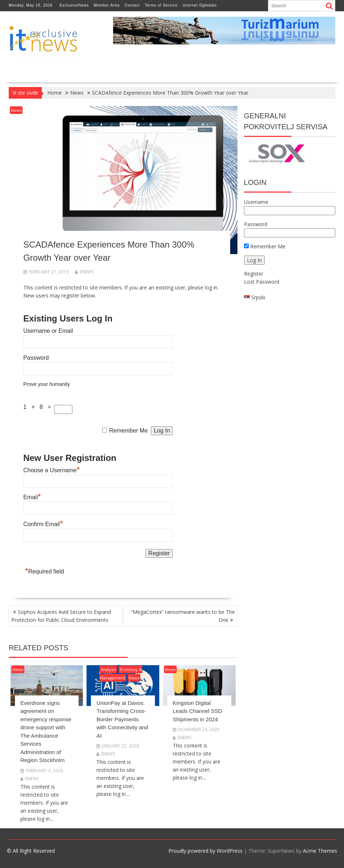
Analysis (108, 669)
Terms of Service (161, 5)
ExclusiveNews (74, 5)
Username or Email (48, 331)
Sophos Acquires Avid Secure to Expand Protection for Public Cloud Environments (61, 616)
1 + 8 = (39, 407)
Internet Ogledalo (200, 5)
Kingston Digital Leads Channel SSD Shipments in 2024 (197, 711)
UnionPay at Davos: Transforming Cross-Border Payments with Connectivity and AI (122, 719)
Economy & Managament (121, 674)
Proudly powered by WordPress (205, 851)
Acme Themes (320, 851)
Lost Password (262, 282)
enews (84, 272)
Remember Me (128, 431)
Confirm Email (43, 524)
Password (36, 358)
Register (254, 274)
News (16, 110)
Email (32, 497)
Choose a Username (51, 470)
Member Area (107, 5)
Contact (132, 5)
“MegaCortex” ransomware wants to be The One (183, 616)
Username (256, 202)
